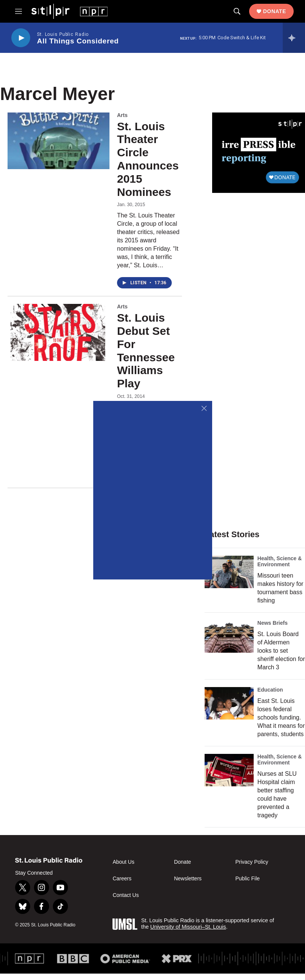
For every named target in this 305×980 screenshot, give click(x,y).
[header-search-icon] (237, 11)
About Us (123, 862)
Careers (122, 879)
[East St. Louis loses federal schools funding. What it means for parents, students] (229, 703)
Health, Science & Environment (280, 561)
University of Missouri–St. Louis (188, 927)
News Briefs (273, 623)
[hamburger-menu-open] (18, 11)
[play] (21, 38)
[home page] (69, 11)
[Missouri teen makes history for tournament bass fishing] (229, 572)
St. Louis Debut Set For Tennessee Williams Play (146, 351)
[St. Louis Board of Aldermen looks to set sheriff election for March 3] (229, 636)
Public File (247, 879)
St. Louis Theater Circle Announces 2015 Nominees (148, 159)
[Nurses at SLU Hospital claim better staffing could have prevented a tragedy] (229, 770)
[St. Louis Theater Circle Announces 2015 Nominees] (59, 141)
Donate (275, 11)
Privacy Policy (252, 862)
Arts (122, 115)
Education (270, 690)
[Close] (204, 409)
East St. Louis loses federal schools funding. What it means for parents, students (281, 717)
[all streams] (294, 38)
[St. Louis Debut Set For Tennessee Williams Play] (59, 332)
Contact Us (126, 895)
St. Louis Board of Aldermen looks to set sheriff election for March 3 (281, 651)
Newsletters (188, 879)
